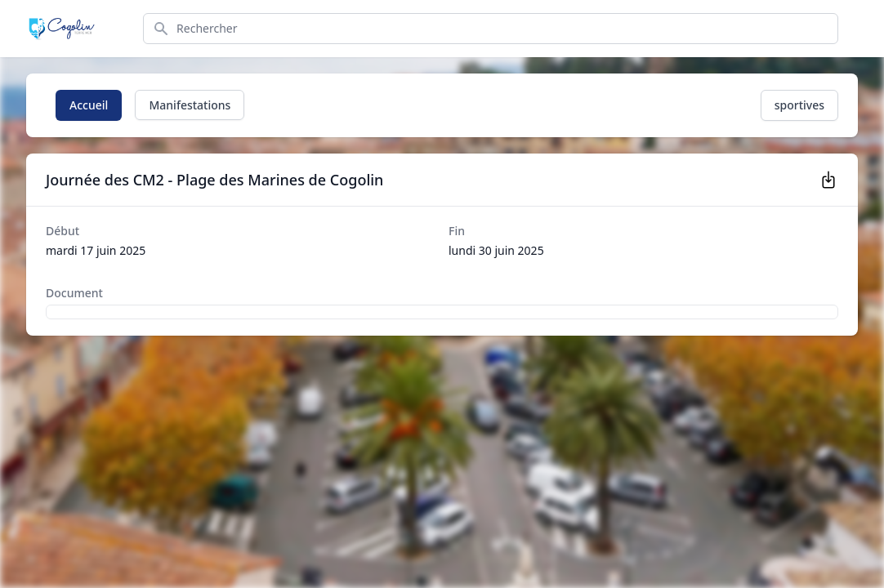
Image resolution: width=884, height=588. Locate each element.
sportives (799, 105)
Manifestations (190, 105)
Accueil (89, 105)
